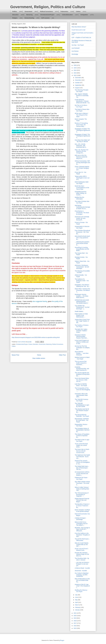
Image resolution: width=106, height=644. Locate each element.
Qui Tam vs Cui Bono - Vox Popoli (81, 106)
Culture (78, 11)
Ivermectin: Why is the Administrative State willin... (81, 395)
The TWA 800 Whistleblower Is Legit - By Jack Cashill (82, 405)
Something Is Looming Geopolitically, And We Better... (82, 249)
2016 (75, 626)
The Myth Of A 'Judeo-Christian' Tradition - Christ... (81, 331)
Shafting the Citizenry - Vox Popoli (81, 591)
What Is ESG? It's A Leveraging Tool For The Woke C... (81, 524)
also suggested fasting (40, 301)
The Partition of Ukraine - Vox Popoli (82, 326)
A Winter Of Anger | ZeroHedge (80, 519)
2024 (75, 70)
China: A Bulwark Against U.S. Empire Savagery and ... (82, 168)
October (78, 83)
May (77, 600)
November (78, 80)
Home (39, 355)
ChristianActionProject (47, 15)
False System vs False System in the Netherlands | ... (81, 315)
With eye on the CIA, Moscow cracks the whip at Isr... (81, 157)
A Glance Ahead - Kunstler (82, 568)
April (77, 602)
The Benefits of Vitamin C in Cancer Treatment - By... (82, 506)
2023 (75, 73)
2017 (75, 623)
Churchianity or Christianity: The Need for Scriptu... (82, 213)
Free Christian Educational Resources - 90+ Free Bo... (82, 232)
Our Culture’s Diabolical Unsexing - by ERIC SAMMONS (82, 575)
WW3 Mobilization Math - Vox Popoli (82, 183)
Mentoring (29, 15)
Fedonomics (64, 11)
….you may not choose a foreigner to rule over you (82, 564)
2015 (75, 628)
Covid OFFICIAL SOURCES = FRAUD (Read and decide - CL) (82, 101)
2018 (75, 621)
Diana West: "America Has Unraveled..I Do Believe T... (82, 290)
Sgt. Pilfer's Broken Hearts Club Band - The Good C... (82, 483)
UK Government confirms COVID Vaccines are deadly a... (82, 474)
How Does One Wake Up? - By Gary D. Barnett (82, 141)
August (77, 88)
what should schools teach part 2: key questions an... (82, 238)
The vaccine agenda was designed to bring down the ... (82, 374)
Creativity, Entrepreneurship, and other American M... (82, 369)
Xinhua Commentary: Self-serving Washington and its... (82, 163)
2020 (75, 616)
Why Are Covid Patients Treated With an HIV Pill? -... (82, 545)
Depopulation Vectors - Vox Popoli (81, 425)
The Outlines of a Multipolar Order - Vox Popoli (82, 281)
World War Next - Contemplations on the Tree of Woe (82, 188)
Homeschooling (29, 18)
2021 (75, 613)
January (78, 610)
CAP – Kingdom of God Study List (81, 37)
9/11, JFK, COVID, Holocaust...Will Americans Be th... (81, 146)
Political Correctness (46, 11)
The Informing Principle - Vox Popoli (82, 91)
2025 (75, 68)
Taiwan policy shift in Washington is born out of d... (82, 178)
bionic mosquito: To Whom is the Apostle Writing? (82, 511)
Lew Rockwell (76, 48)
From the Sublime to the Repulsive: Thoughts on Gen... (82, 535)
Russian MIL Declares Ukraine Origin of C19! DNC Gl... (82, 554)
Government (28, 11)
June (77, 597)
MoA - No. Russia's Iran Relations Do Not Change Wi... (82, 151)
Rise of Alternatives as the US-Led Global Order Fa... (82, 580)
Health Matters (79, 311)
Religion (15, 18)
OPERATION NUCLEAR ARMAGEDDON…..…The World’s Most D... (82, 302)
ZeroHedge (75, 54)
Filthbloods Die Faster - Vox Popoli (81, 478)
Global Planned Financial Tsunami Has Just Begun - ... (82, 500)
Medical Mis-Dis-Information (80, 198)
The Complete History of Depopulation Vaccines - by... (82, 430)
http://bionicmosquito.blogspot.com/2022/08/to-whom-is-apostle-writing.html (36, 337)
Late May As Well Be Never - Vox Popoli (81, 385)
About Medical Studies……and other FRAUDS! (82, 353)
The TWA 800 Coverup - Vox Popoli (82, 400)
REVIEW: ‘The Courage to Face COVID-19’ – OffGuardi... (82, 529)
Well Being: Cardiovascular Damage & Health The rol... (82, 207)
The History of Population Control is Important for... (82, 436)
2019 (75, 618)
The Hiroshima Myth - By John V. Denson (82, 559)
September (78, 85)
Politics (15, 11)
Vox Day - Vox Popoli (78, 45)
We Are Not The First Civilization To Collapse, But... (82, 348)
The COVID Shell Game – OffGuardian (82, 540)
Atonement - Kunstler (81, 571)
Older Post (62, 355)
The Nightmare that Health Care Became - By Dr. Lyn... (82, 457)
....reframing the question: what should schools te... (82, 243)
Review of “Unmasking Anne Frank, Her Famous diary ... (81, 125)
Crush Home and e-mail (78, 30)
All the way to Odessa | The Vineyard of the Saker (81, 115)
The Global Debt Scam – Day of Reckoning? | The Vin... (82, 468)
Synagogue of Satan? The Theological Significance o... (82, 130)
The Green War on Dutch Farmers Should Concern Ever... (82, 451)
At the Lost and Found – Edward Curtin (82, 549)
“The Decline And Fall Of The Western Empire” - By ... (82, 411)
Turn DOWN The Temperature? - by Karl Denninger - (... (82, 307)
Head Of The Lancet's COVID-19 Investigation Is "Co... (82, 462)
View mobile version (39, 358)
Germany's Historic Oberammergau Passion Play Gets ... (81, 336)
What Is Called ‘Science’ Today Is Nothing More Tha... (82, 489)
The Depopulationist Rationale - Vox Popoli (82, 415)
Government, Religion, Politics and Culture (48, 7)
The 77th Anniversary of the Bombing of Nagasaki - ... (82, 495)
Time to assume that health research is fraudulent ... (81, 363)
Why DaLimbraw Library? (79, 27)
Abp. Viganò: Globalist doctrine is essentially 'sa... (82, 96)
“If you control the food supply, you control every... (81, 445)
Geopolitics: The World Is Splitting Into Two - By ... (82, 286)
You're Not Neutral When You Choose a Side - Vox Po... (82, 380)
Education (15, 15)
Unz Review (75, 51)
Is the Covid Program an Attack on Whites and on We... (82, 342)
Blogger (62, 640)
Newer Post (16, 355)
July (76, 595)
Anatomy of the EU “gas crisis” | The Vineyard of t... (82, 586)
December (78, 78)
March (77, 605)
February (78, 607)
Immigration (84, 15)
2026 (75, 65)
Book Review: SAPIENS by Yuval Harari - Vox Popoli (82, 420)
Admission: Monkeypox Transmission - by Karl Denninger (82, 267)
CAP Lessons (45, 18)
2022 (75, 75)
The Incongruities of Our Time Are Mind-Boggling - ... (82, 390)
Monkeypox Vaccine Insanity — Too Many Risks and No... (81, 296)
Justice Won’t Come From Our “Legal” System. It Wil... (82, 321)
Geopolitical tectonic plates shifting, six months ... (81, 193)
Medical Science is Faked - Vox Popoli (82, 358)
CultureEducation (67, 15)
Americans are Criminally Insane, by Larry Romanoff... (82, 218)
